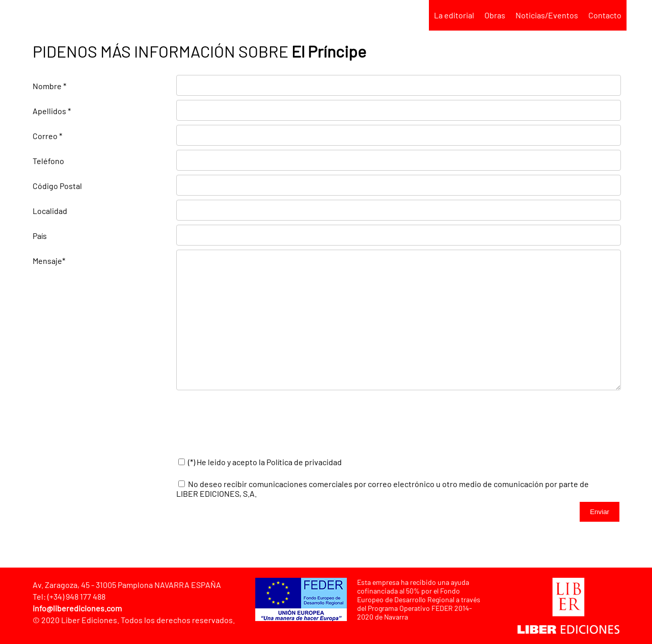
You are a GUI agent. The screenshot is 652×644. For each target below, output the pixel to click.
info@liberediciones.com (77, 608)
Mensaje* (49, 261)
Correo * (47, 136)
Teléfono (48, 161)
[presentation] (254, 424)
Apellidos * (52, 111)
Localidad (50, 211)
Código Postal (57, 186)
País (40, 236)
